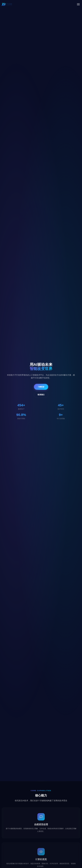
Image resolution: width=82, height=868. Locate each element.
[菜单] (78, 4)
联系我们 (41, 395)
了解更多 (41, 387)
